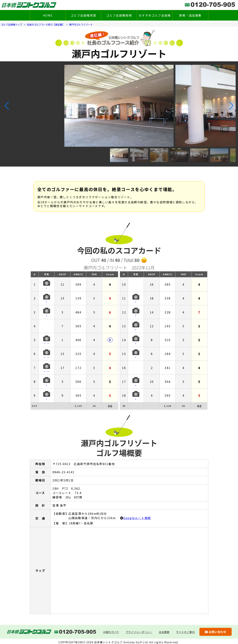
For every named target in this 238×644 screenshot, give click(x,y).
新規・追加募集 (190, 15)
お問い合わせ (216, 632)
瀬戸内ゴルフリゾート (81, 24)
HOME (48, 15)
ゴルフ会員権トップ (12, 24)
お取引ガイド (111, 632)
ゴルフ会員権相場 (119, 15)
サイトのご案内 (185, 632)
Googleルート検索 (137, 518)
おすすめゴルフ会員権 (155, 15)
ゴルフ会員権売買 (83, 15)
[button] (7, 106)
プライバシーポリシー (139, 632)
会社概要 (164, 632)
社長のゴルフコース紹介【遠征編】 (46, 24)
